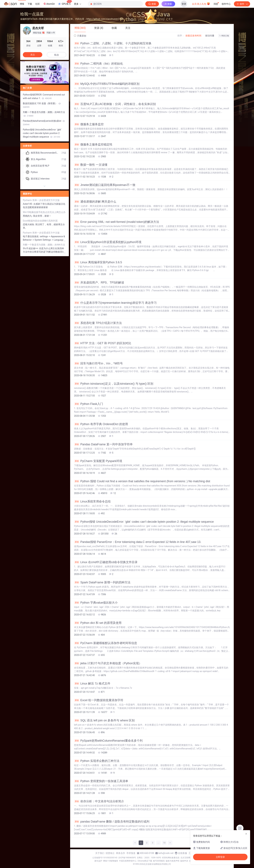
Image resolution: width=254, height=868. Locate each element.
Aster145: (28, 204)
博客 (22, 4)
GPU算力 (65, 3)
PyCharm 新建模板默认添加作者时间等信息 (106, 643)
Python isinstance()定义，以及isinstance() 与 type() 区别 (114, 384)
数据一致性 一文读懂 (91, 165)
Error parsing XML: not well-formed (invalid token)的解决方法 (117, 222)
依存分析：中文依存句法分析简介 (99, 801)
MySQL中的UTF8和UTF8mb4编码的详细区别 (107, 84)
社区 (38, 4)
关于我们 (100, 853)
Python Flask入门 (89, 404)
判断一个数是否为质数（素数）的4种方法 (44, 114)
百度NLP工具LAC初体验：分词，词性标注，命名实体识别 (115, 104)
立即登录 (220, 857)
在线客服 (183, 853)
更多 (78, 4)
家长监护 (98, 861)
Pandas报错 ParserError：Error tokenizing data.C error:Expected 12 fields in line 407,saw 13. (138, 542)
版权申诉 (184, 861)
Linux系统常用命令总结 (92, 501)
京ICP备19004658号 (127, 858)
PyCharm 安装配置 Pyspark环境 (98, 461)
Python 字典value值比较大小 (96, 603)
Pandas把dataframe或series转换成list (44, 123)
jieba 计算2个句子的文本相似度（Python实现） (108, 663)
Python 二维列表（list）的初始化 (98, 64)
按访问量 (210, 36)
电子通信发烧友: (31, 236)
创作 (242, 4)
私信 (57, 55)
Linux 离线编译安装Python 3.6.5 (98, 262)
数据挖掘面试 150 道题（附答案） (42, 105)
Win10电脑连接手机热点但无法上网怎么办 (44, 212)
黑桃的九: (28, 216)
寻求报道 (131, 853)
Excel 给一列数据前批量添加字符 (99, 700)
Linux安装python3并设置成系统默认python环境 (108, 242)
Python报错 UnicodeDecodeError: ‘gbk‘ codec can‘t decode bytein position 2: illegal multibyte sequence (144, 522)
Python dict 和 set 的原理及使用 (98, 623)
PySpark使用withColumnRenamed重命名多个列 (108, 741)
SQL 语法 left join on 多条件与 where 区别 (104, 720)
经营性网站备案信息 (171, 858)
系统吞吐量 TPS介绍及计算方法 (98, 323)
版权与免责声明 (173, 861)
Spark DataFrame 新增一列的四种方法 (102, 582)
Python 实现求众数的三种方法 (97, 761)
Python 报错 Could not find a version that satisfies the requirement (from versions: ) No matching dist (142, 481)
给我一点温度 (32, 14)
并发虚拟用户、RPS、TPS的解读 (99, 283)
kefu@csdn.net (166, 853)
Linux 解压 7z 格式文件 (92, 684)
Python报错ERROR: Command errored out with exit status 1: (44, 96)
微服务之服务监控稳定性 (93, 145)
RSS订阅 (224, 36)
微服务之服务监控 (89, 124)
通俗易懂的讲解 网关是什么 (95, 202)
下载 (30, 4)
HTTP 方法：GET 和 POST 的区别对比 (103, 343)
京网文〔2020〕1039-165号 (149, 858)
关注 (33, 55)
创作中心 (226, 4)
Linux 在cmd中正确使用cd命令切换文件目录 (106, 562)
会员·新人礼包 (201, 4)
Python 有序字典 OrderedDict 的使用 (101, 424)
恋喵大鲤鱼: (29, 224)
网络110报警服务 (111, 861)
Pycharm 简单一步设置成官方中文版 (41, 200)
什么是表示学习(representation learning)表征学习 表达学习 (115, 303)
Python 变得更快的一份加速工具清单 (101, 781)
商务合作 (121, 853)
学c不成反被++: (31, 248)
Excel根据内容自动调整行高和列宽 (40, 221)
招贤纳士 (110, 853)
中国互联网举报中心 (128, 861)
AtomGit (49, 4)
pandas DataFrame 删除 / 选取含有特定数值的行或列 (112, 822)
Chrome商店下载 (145, 861)
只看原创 (80, 36)
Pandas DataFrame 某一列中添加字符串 (103, 444)
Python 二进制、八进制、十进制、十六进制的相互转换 (113, 43)
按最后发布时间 (193, 36)
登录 (184, 4)
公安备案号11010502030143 (105, 858)
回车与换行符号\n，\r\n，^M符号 (98, 363)
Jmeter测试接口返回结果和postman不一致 (105, 185)
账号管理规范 (159, 861)
